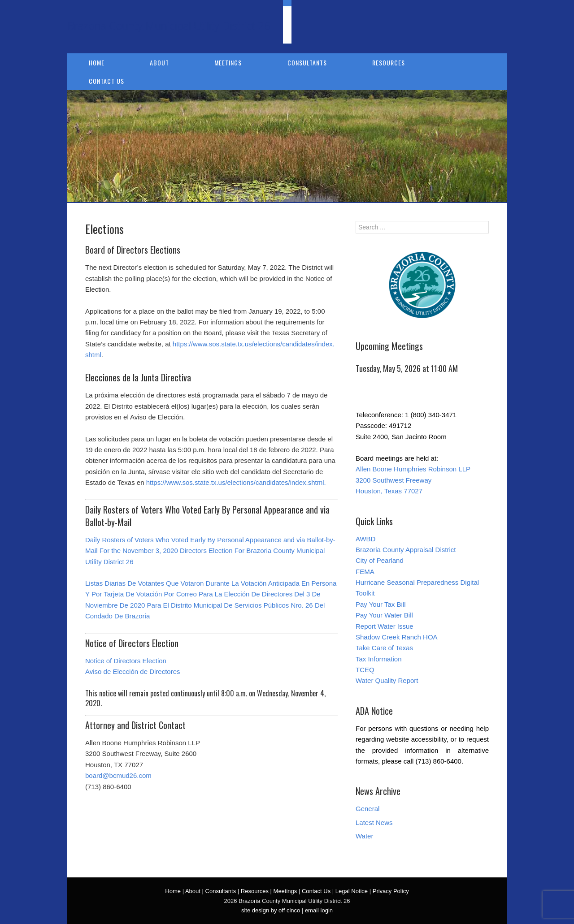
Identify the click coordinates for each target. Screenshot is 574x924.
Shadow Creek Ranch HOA (397, 637)
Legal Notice (352, 891)
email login (319, 910)
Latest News (374, 823)
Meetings (228, 63)
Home (97, 63)
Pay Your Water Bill (384, 615)
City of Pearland (380, 560)
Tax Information (379, 659)
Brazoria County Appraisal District (406, 550)
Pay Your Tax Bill (380, 604)
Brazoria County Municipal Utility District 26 (169, 25)
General (367, 809)
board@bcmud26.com (118, 775)
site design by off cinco (271, 910)
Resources (389, 63)
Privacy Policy (391, 891)
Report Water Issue (385, 626)
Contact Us (107, 81)
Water (364, 836)
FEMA (365, 572)
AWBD (365, 539)
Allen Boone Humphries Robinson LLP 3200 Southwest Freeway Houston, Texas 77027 (413, 480)
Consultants (307, 63)
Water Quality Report (387, 680)
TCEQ (365, 670)
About (159, 63)
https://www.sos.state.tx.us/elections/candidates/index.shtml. (236, 482)
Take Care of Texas (384, 648)
